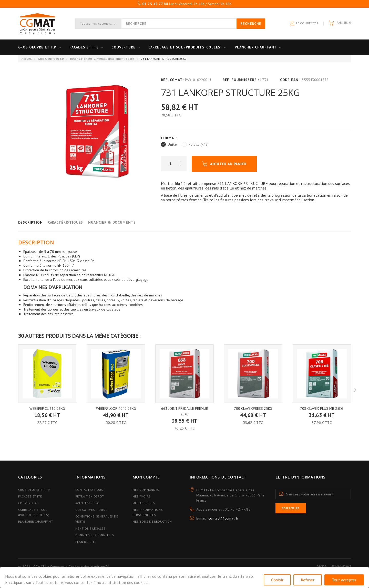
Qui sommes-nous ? (92, 510)
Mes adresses (144, 503)
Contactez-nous (89, 490)
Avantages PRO (88, 503)
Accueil (27, 59)
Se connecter (304, 23)
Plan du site (86, 542)
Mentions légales (90, 528)
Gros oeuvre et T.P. (37, 47)
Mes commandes (146, 490)
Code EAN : (290, 80)
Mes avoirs (142, 496)
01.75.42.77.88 (238, 509)
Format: (170, 138)
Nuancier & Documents (112, 222)
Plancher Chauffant (256, 47)
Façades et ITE (84, 47)
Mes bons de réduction (152, 521)
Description (30, 222)
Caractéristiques (65, 222)
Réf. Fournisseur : (241, 80)
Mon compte (146, 477)
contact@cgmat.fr (223, 518)
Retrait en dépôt (90, 496)
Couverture (123, 47)
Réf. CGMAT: (172, 80)
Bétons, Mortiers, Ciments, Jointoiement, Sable (102, 59)
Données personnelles (95, 535)
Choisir (277, 580)
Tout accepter (344, 580)
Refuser (308, 580)
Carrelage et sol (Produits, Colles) (185, 47)
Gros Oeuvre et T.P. (51, 59)
